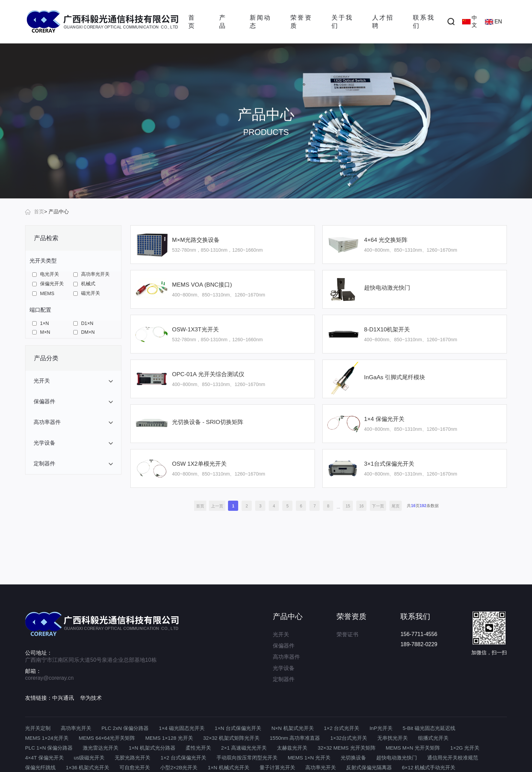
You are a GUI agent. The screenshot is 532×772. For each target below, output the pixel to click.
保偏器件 (284, 646)
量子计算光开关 (277, 767)
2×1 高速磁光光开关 (244, 748)
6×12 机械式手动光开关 (429, 767)
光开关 (281, 634)
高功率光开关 (91, 274)
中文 (470, 21)
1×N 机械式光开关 (228, 767)
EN (493, 22)
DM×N (84, 332)
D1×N (83, 323)
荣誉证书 (347, 634)
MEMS (43, 293)
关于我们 (342, 22)
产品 (222, 22)
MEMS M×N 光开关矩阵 (413, 748)
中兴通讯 (63, 698)
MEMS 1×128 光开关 (169, 738)
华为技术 (91, 698)
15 (348, 506)
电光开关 (46, 274)
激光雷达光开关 (101, 748)
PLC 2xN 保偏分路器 (125, 728)
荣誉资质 (301, 22)
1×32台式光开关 (349, 738)
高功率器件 (286, 657)
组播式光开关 (433, 738)
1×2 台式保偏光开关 (183, 758)
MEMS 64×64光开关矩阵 (107, 738)
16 (362, 506)
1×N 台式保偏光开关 (238, 728)
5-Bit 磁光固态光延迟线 (429, 728)
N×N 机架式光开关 (293, 728)
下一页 (378, 506)
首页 (191, 22)
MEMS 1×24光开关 (47, 738)
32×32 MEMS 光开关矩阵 (346, 748)
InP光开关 (381, 728)
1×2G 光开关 (465, 748)
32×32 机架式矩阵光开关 (231, 738)
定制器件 (284, 679)
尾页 (396, 506)
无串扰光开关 (393, 738)
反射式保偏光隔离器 (369, 767)
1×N (41, 323)
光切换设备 (353, 758)
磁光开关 (87, 293)
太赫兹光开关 (292, 748)
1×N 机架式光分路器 (152, 748)
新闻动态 (260, 22)
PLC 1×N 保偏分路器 (49, 748)
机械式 (84, 284)
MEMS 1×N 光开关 (309, 758)
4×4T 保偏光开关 (44, 758)
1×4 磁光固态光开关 (182, 728)
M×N (41, 332)
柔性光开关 (198, 748)
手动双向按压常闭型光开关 (247, 758)
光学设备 (284, 668)
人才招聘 (382, 22)
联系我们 (423, 22)
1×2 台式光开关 (342, 728)
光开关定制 (38, 728)
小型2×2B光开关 (179, 767)
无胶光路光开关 (132, 758)
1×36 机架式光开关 (88, 767)
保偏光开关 (48, 284)
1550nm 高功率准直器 (295, 738)
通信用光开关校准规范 (453, 758)
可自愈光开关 (135, 767)
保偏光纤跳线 (40, 767)
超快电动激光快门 (397, 758)
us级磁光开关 (89, 758)
